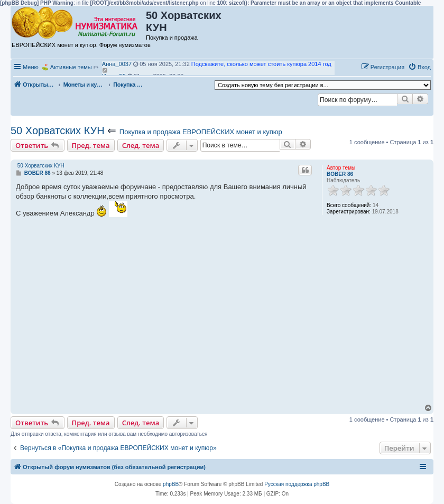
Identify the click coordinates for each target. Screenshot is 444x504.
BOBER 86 (340, 174)
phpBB (171, 484)
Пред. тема (91, 145)
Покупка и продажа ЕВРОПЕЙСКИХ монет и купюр (201, 132)
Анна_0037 (117, 64)
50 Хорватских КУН (58, 130)
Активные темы (71, 67)
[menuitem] (419, 67)
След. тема (141, 145)
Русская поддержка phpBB (297, 484)
